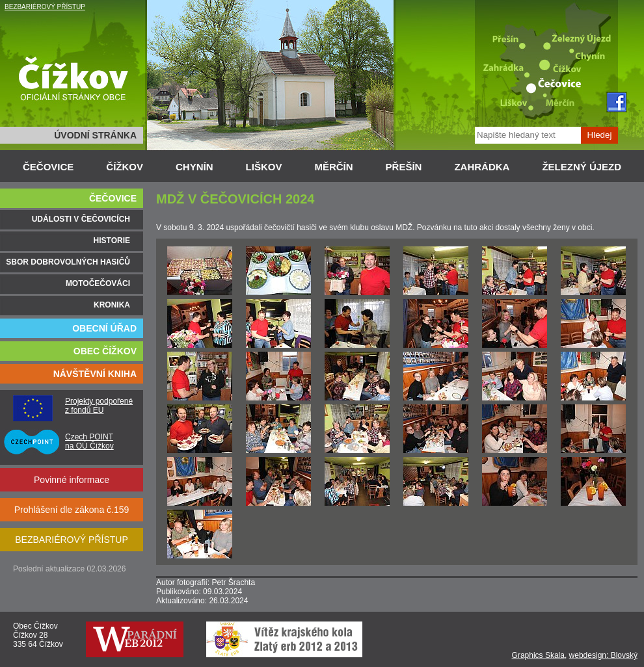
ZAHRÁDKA (482, 167)
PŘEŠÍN (404, 167)
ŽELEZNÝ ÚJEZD (582, 167)
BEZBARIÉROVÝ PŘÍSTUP (45, 7)
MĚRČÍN (333, 167)
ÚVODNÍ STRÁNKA (95, 135)
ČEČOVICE (48, 167)
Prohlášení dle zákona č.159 (72, 510)
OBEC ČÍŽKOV (105, 351)
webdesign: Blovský (603, 655)
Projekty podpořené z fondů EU (99, 406)
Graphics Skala (538, 655)
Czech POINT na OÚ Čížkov (89, 441)
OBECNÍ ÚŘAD (104, 328)
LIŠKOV (264, 167)
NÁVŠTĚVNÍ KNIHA (95, 374)
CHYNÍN (195, 167)
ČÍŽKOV (125, 167)
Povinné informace (72, 480)
